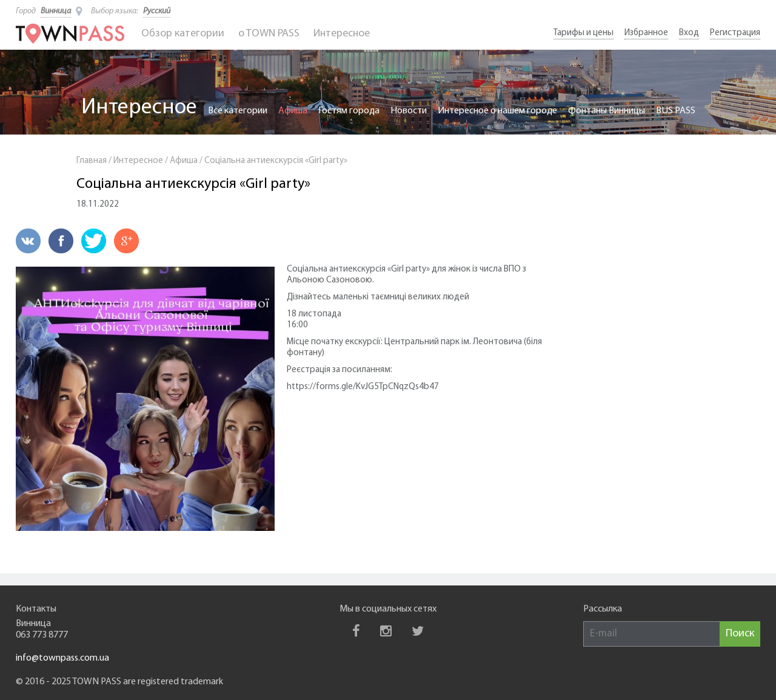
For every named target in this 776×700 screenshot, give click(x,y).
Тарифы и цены (584, 33)
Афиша (293, 111)
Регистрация (735, 33)
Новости (409, 111)
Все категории (238, 111)
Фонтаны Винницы (607, 111)
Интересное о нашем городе (497, 111)
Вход (689, 33)
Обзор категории (183, 34)
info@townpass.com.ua (62, 658)
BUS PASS (676, 111)
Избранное (646, 33)
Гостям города (349, 111)
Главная (92, 161)
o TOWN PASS (269, 34)
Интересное (342, 34)
